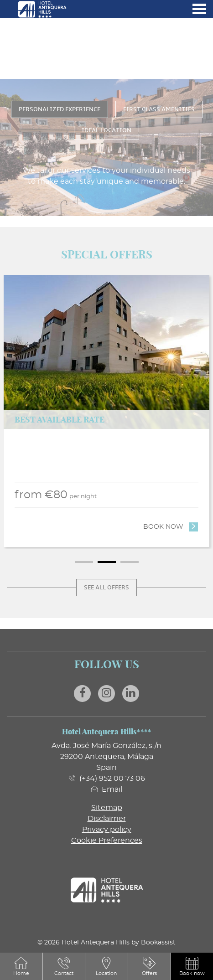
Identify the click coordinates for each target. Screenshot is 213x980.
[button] (192, 966)
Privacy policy (107, 830)
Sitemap (107, 808)
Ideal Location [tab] (106, 130)
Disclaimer (107, 819)
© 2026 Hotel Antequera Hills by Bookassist (106, 942)
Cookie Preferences (107, 841)
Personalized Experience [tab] (60, 109)
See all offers (106, 588)
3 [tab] (130, 562)
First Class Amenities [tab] (159, 109)
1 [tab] (84, 562)
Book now (171, 526)
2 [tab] (107, 562)
